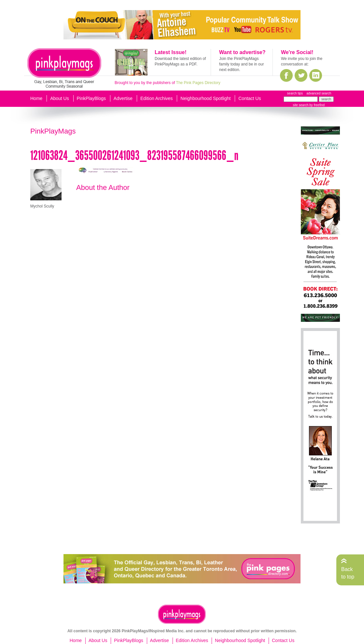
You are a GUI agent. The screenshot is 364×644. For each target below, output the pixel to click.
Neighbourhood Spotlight (205, 98)
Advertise (123, 98)
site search (301, 105)
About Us (60, 98)
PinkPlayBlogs (91, 98)
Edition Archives (157, 98)
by (317, 105)
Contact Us (250, 98)
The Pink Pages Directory (198, 83)
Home (36, 98)
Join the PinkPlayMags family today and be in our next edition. (241, 64)
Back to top (348, 573)
